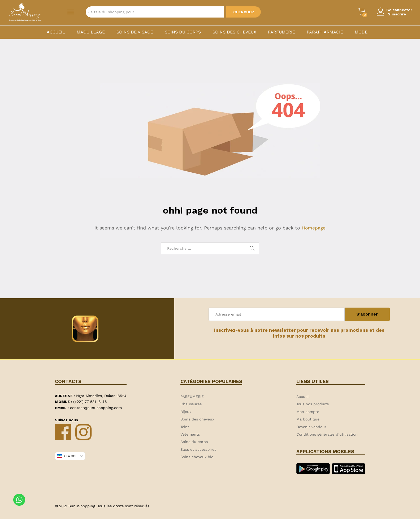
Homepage (314, 228)
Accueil (56, 32)
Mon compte (308, 412)
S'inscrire (395, 14)
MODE (361, 32)
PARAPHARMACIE (325, 32)
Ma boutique (308, 419)
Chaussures (191, 404)
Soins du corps (183, 32)
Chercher (244, 12)
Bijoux (186, 412)
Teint (185, 427)
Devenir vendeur (311, 427)
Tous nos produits (313, 404)
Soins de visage (135, 32)
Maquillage (91, 32)
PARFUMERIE (282, 32)
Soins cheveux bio (197, 457)
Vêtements (190, 434)
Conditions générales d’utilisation (327, 434)
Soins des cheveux (234, 32)
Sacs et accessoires (198, 449)
